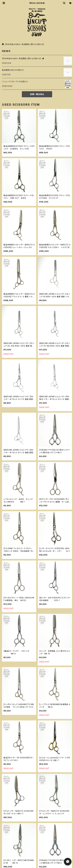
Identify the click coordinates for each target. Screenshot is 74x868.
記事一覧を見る (37, 94)
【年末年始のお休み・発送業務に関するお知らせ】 (23, 44)
